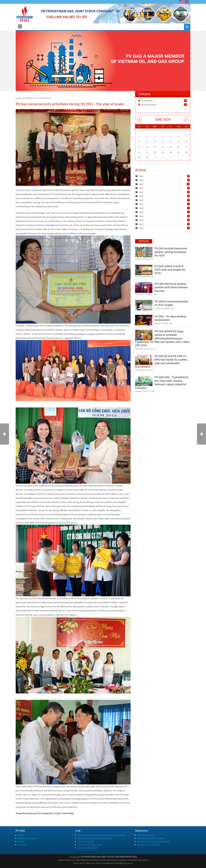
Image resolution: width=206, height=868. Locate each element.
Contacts (22, 845)
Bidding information (27, 838)
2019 (141, 200)
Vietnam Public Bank (88, 848)
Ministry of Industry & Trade (150, 838)
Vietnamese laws (146, 835)
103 (185, 105)
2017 (141, 204)
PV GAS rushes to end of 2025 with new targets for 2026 (170, 269)
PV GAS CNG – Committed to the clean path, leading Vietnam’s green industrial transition (162, 382)
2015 (141, 212)
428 (185, 101)
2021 (141, 192)
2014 (141, 216)
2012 (141, 224)
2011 (141, 228)
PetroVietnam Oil (86, 842)
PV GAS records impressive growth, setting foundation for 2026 (171, 252)
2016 (141, 208)
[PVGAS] (25, 14)
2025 (141, 176)
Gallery (21, 835)
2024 (141, 180)
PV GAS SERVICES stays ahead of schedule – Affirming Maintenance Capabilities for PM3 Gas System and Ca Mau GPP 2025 (162, 338)
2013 (141, 220)
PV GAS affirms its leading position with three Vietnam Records (171, 287)
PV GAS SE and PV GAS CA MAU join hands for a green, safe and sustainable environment (161, 361)
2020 (141, 196)
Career (21, 842)
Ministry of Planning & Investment (153, 842)
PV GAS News (29, 98)
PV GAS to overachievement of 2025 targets (171, 303)
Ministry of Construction (149, 845)
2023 (141, 184)
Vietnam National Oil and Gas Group (95, 838)
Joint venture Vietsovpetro (90, 845)
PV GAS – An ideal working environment (170, 318)
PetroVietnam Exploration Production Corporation (101, 835)
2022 (141, 188)
